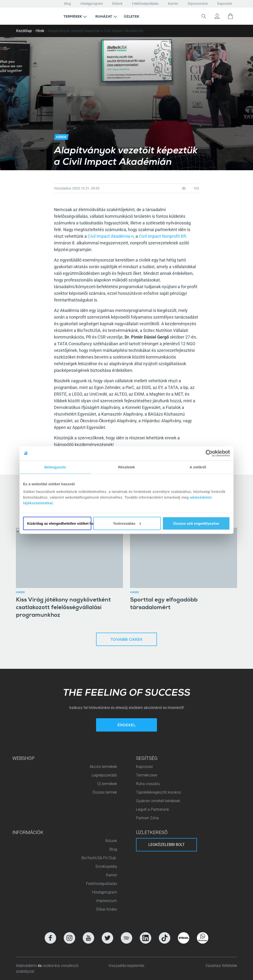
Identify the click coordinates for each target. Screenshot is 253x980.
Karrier (173, 4)
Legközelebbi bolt (167, 845)
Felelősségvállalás (145, 4)
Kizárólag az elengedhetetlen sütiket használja (59, 523)
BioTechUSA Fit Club (99, 858)
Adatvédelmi (27, 966)
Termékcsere (147, 775)
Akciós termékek (103, 767)
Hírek (40, 31)
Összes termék (105, 792)
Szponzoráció (198, 4)
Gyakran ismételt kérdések (158, 801)
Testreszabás (127, 523)
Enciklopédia (106, 866)
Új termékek (107, 784)
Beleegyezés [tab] (55, 467)
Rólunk (117, 4)
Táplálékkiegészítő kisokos (158, 792)
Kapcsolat (225, 4)
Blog (68, 4)
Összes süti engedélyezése (196, 523)
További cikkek (126, 640)
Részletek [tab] (126, 467)
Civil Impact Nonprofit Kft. (163, 236)
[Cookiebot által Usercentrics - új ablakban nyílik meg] (209, 453)
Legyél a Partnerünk (153, 809)
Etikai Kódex (107, 909)
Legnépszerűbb (104, 775)
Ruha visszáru (148, 784)
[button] (75, 16)
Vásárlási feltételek (221, 966)
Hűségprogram (92, 4)
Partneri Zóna (147, 818)
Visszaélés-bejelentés (126, 966)
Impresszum (107, 901)
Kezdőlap (24, 31)
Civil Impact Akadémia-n (111, 236)
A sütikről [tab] (198, 467)
